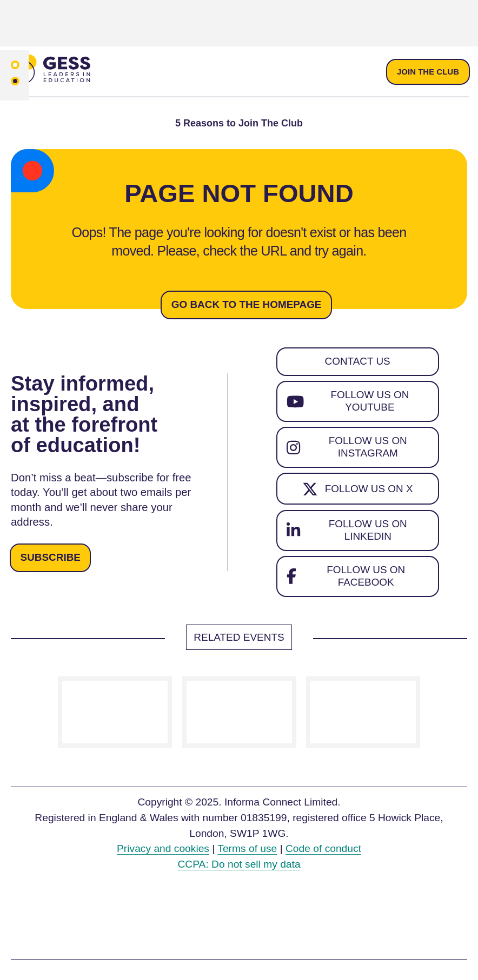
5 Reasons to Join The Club (239, 124)
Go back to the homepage (247, 305)
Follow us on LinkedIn (348, 534)
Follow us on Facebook (347, 581)
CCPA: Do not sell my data (239, 869)
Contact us (358, 362)
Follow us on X (357, 492)
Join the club (427, 72)
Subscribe (51, 561)
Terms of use (247, 853)
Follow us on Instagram (348, 449)
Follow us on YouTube (348, 403)
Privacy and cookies (163, 853)
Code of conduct (323, 853)
